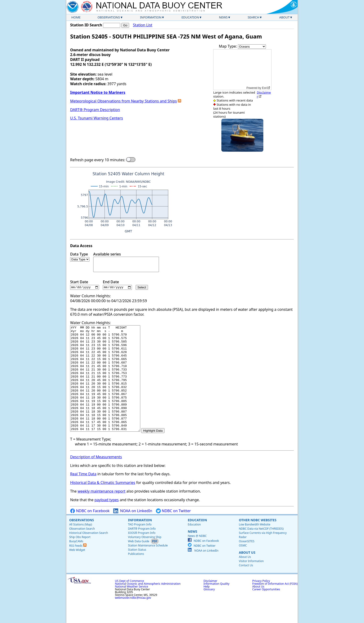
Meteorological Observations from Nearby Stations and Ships (124, 101)
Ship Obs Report (80, 558)
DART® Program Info (142, 550)
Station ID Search (86, 25)
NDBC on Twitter (173, 532)
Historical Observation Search (89, 554)
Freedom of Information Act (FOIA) (275, 605)
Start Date (85, 285)
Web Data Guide (139, 562)
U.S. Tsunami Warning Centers (97, 118)
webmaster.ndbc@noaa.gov (133, 619)
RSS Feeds (78, 567)
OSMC (243, 566)
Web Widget (77, 571)
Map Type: (228, 46)
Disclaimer (264, 94)
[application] (242, 70)
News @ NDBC (197, 557)
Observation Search (82, 550)
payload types (106, 521)
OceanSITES (247, 562)
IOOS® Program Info (142, 554)
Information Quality (216, 605)
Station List (143, 25)
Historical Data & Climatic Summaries (103, 504)
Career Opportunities (266, 610)
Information (151, 17)
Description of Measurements (96, 478)
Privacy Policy (261, 602)
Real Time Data (83, 495)
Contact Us (246, 586)
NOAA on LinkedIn (133, 532)
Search (254, 17)
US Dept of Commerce (129, 602)
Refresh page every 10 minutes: (98, 160)
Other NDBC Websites (258, 541)
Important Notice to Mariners (98, 92)
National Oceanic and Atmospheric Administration (148, 605)
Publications (136, 575)
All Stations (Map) (81, 545)
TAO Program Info (140, 545)
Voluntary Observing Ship (145, 558)
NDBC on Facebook (90, 532)
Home (76, 17)
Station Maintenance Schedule (148, 566)
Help (206, 607)
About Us (247, 573)
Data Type (80, 257)
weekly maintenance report (101, 512)
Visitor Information (251, 582)
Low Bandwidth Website (255, 545)
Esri (264, 88)
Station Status (137, 571)
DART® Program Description (95, 110)
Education (190, 17)
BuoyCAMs (76, 562)
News (223, 17)
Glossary (209, 610)
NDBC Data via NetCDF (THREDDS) (261, 550)
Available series (126, 262)
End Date (117, 285)
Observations (109, 17)
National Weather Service (131, 607)
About (284, 17)
